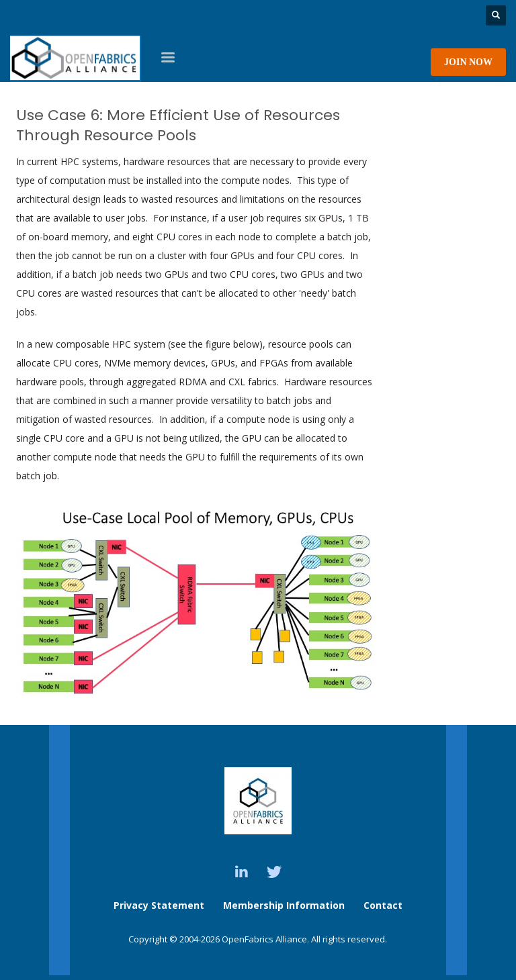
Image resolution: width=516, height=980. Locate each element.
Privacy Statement (159, 905)
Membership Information (285, 905)
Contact (383, 905)
